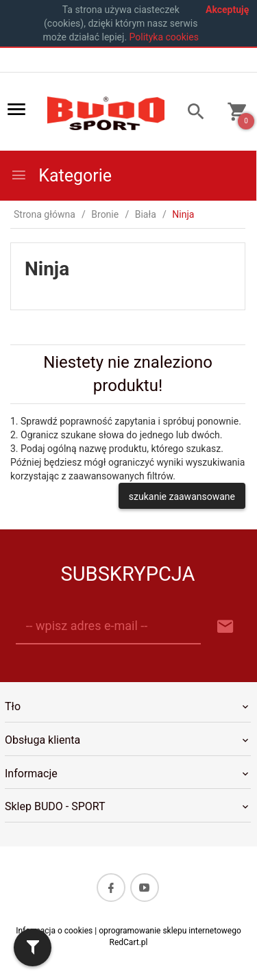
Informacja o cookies (54, 931)
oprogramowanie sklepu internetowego (170, 931)
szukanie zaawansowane (182, 497)
